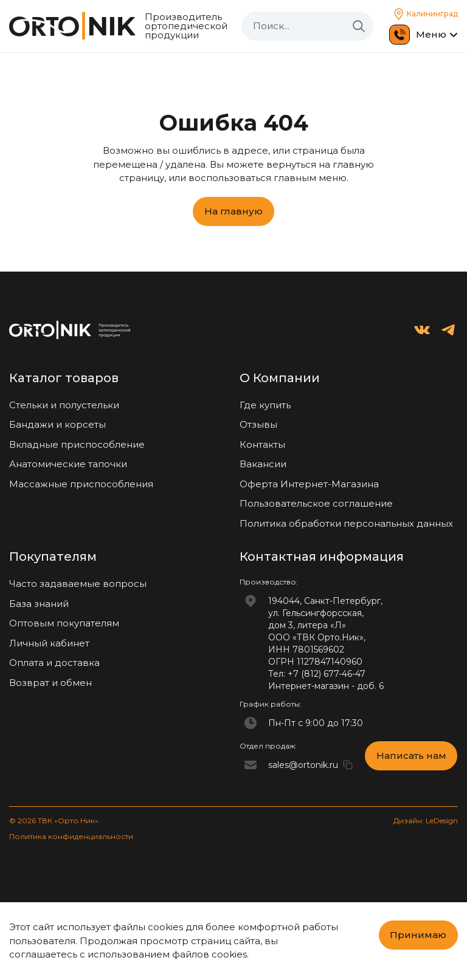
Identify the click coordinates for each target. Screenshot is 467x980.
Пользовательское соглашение (316, 503)
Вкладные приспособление (77, 444)
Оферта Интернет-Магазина (309, 484)
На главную (233, 211)
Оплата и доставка (54, 663)
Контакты (262, 444)
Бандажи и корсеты (57, 424)
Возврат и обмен (50, 683)
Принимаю (418, 935)
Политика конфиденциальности (71, 836)
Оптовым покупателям (64, 623)
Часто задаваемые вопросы (78, 584)
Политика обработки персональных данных (346, 523)
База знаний (39, 604)
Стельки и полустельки (64, 405)
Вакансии (263, 464)
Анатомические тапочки (68, 464)
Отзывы (258, 424)
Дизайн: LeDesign (426, 821)
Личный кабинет (49, 643)
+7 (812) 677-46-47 (327, 674)
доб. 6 (370, 686)
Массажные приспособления (81, 484)
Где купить (265, 405)
